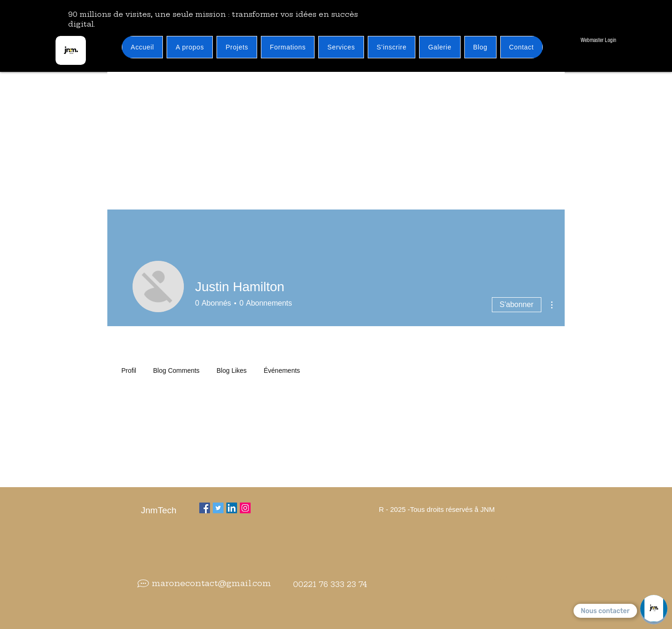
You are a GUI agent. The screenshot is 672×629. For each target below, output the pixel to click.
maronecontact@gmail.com (211, 583)
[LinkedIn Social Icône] (232, 508)
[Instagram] (245, 508)
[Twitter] (218, 508)
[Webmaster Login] (598, 40)
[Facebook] (205, 508)
